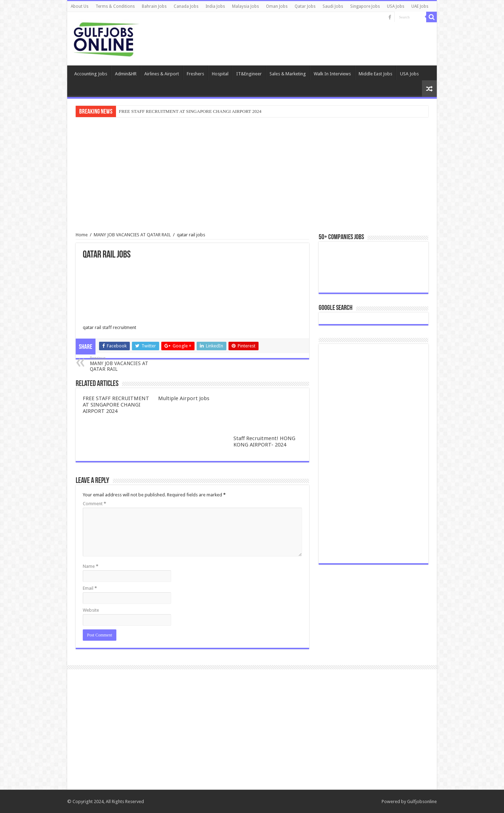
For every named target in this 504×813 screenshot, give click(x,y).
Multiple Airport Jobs (184, 398)
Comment (94, 504)
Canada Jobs (186, 6)
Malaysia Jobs (245, 6)
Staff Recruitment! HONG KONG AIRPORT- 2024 (264, 442)
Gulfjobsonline (422, 802)
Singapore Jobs (365, 6)
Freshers (195, 74)
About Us (80, 6)
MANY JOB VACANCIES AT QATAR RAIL (132, 235)
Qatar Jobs (305, 6)
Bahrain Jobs (154, 6)
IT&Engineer (249, 74)
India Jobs (215, 6)
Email (90, 588)
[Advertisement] (252, 175)
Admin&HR (126, 74)
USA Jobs (396, 6)
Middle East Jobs (375, 74)
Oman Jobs (277, 6)
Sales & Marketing (288, 74)
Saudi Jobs (333, 6)
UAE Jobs (420, 6)
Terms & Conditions (115, 6)
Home (82, 235)
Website (91, 610)
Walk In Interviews (332, 74)
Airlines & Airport (162, 74)
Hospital (220, 74)
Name (91, 566)
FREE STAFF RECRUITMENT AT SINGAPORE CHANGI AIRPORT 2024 (190, 111)
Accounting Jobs (91, 74)
